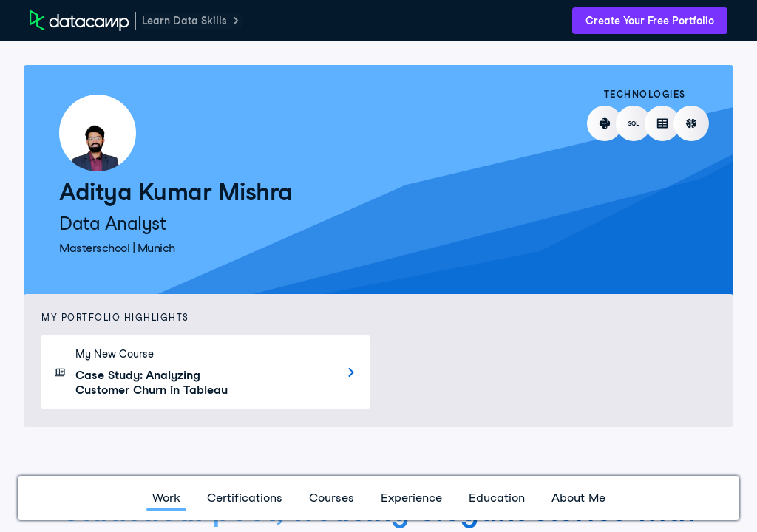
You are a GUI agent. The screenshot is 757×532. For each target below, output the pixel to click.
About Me (578, 498)
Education (497, 498)
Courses (332, 498)
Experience (411, 498)
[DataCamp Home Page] (79, 21)
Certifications (245, 498)
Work (166, 498)
